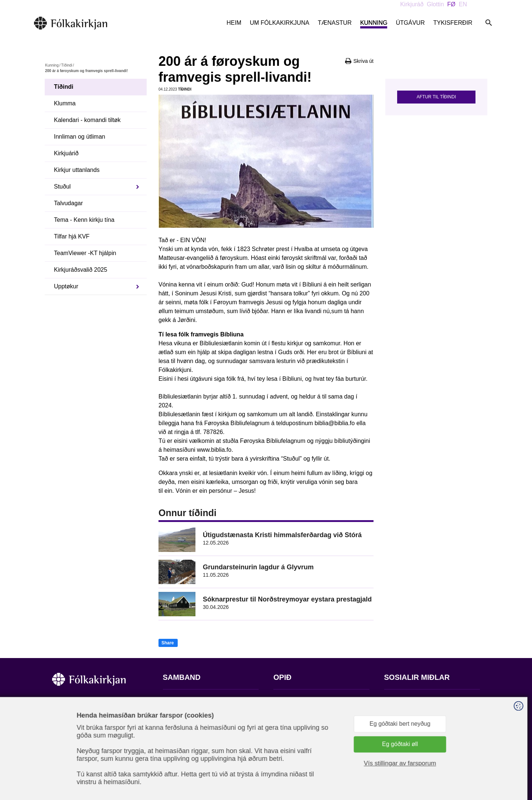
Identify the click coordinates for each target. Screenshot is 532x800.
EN (463, 4)
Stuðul (62, 187)
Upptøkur (66, 286)
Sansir (474, 763)
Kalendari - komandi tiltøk (87, 120)
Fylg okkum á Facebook (416, 700)
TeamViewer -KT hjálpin (85, 253)
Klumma (65, 103)
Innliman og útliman (80, 137)
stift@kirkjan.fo (182, 751)
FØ (451, 4)
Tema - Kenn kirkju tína (84, 220)
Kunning (374, 23)
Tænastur (335, 23)
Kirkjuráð (412, 4)
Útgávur (410, 23)
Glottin (435, 4)
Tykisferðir (453, 23)
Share (168, 643)
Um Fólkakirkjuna (279, 23)
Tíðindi (66, 65)
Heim (234, 23)
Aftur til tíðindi (436, 97)
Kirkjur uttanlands (77, 170)
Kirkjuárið (66, 153)
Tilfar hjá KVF (72, 236)
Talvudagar (68, 203)
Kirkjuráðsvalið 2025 (81, 270)
